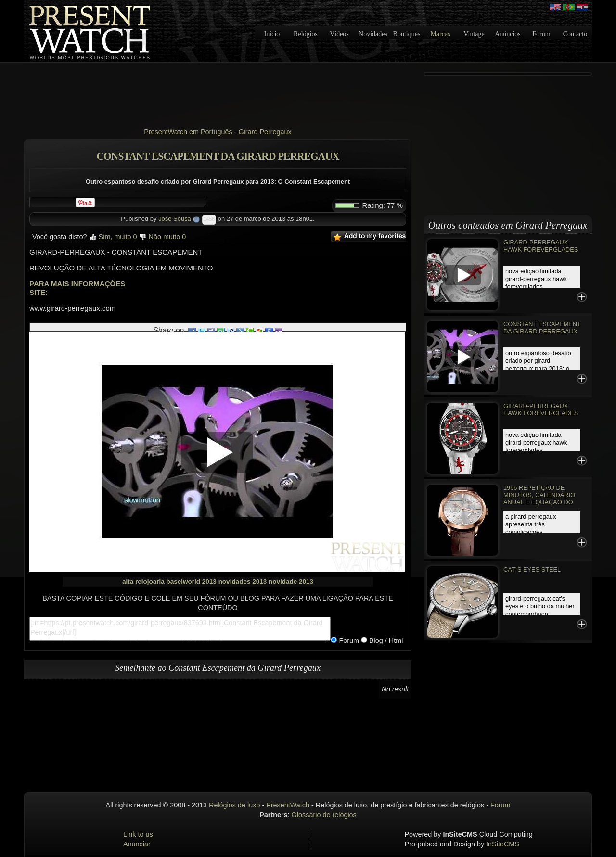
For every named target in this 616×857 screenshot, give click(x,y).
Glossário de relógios (324, 815)
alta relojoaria (143, 582)
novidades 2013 (243, 582)
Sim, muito (113, 237)
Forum (541, 34)
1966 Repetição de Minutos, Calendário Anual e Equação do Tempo (539, 499)
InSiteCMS (503, 844)
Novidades (373, 34)
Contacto (575, 34)
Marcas (440, 34)
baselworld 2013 (192, 582)
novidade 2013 (291, 582)
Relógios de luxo (234, 805)
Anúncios (508, 34)
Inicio (272, 34)
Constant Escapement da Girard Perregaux (542, 328)
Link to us (138, 834)
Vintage (474, 34)
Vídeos (339, 34)
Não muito (163, 237)
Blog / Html (385, 640)
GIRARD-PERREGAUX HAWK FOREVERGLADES (541, 246)
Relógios (306, 34)
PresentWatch (288, 805)
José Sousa (175, 219)
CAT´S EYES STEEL (532, 569)
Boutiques (407, 34)
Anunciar (137, 844)
